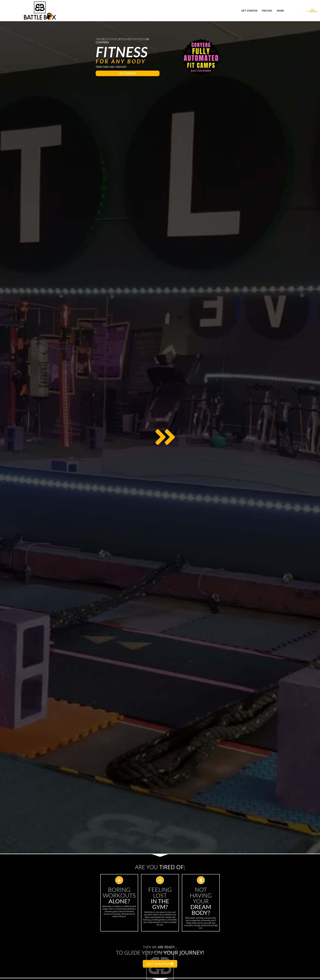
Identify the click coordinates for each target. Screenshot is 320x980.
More (280, 11)
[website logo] (40, 11)
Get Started (249, 11)
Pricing (267, 11)
